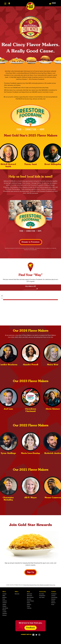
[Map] (30, 310)
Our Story (42, 594)
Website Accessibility (45, 585)
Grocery (29, 599)
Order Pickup (30, 601)
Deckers (5, 601)
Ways (4, 596)
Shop (28, 592)
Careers (53, 596)
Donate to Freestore (31, 242)
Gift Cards (30, 594)
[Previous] (3, 150)
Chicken (5, 603)
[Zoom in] (2, 296)
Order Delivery (29, 604)
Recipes (5, 615)
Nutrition (5, 613)
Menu (4, 592)
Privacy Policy (26, 585)
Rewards (17, 594)
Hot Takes (42, 597)
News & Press (53, 604)
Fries (4, 599)
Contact (54, 592)
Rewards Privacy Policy (35, 585)
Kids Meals (5, 608)
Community (42, 592)
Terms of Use (52, 585)
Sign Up (31, 572)
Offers (17, 592)
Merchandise (30, 597)
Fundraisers (42, 596)
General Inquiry (53, 600)
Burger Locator (5, 611)
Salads (4, 604)
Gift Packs (30, 596)
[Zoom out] (2, 298)
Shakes (4, 606)
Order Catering (29, 607)
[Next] (58, 150)
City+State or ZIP (30, 286)
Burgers (5, 597)
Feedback (54, 594)
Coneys (4, 594)
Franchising (54, 597)
